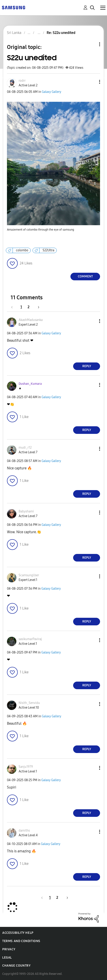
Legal (7, 958)
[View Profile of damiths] (24, 831)
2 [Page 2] (28, 307)
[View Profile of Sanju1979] (26, 767)
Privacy (9, 949)
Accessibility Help (18, 933)
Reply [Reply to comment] (87, 366)
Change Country (16, 966)
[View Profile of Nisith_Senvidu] (29, 703)
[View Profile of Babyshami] (26, 511)
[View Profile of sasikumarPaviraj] (30, 639)
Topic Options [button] (92, 44)
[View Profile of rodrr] (22, 81)
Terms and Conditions (21, 941)
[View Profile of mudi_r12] (25, 448)
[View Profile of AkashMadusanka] (31, 320)
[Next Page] (37, 307)
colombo (22, 250)
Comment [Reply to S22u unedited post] (85, 276)
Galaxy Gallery (51, 92)
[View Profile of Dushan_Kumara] (30, 384)
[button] (92, 82)
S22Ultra (48, 250)
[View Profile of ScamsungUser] (29, 575)
